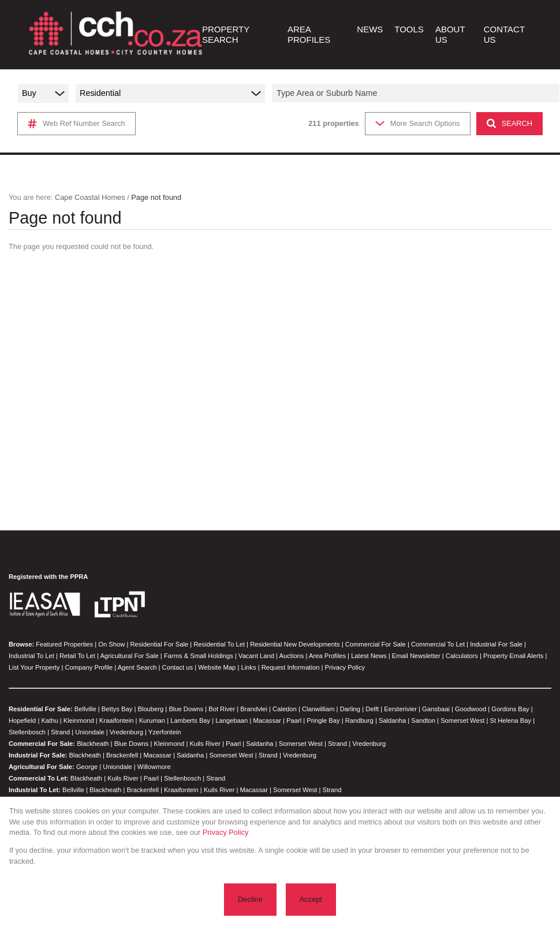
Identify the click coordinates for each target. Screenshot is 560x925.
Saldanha (392, 720)
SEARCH (509, 123)
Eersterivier (400, 709)
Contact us (178, 667)
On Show (111, 644)
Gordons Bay (510, 709)
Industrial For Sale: (38, 755)
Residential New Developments (295, 644)
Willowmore (154, 767)
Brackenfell (122, 755)
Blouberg (150, 709)
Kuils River (205, 744)
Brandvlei (254, 709)
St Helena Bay (511, 720)
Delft (372, 709)
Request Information (291, 667)
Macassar (267, 720)
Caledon (285, 709)
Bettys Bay (117, 709)
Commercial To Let (438, 644)
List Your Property (34, 667)
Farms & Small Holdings (199, 656)
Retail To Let (77, 656)
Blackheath (93, 744)
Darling (350, 709)
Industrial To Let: (35, 790)
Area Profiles (327, 656)
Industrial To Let (31, 656)
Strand (60, 732)
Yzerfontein (165, 732)
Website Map (217, 667)
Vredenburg (126, 732)
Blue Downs (186, 709)
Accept (311, 899)
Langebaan (232, 720)
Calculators (462, 656)
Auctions (292, 656)
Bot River (222, 709)
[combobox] (417, 93)
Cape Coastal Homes (90, 197)
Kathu (49, 720)
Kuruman (152, 720)
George (87, 767)
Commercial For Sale (376, 644)
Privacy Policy (345, 667)
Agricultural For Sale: (42, 767)
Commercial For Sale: (42, 744)
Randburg (359, 720)
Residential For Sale (159, 644)
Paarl (294, 720)
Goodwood (471, 709)
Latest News (369, 656)
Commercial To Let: (39, 778)
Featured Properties (64, 644)
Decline (250, 899)
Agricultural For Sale (129, 656)
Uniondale (89, 732)
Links (248, 667)
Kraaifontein (117, 720)
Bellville (85, 709)
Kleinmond (79, 720)
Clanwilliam (318, 709)
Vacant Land (256, 656)
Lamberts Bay (190, 720)
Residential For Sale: (41, 709)
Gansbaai (436, 709)
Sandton (423, 720)
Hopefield (22, 720)
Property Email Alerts (513, 656)
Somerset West (462, 720)
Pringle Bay (323, 720)
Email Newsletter (416, 656)
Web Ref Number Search (76, 124)
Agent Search (137, 667)
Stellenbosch (27, 732)
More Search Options (418, 123)
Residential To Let (219, 644)
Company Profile (89, 667)
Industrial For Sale (496, 644)
